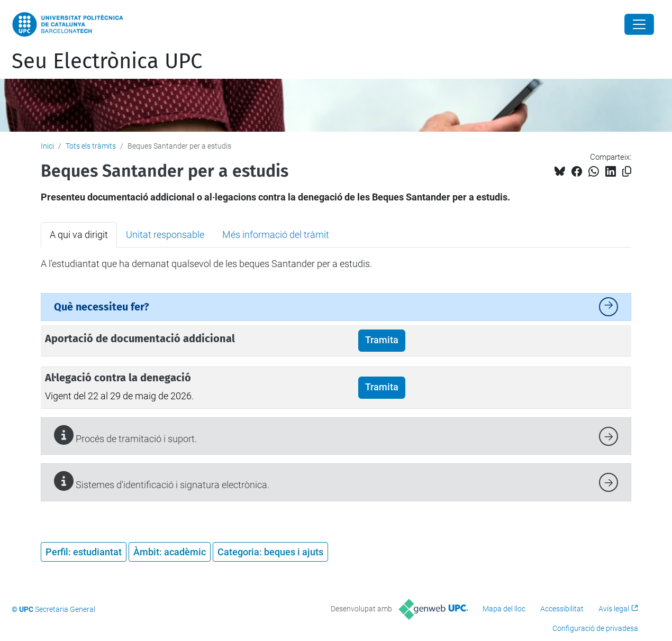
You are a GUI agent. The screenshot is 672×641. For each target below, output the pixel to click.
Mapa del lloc (504, 609)
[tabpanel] (336, 264)
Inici (47, 146)
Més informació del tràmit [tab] (276, 235)
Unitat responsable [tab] (165, 235)
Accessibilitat (562, 609)
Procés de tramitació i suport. (125, 435)
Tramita (382, 340)
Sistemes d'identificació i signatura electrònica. (162, 481)
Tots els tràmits (91, 146)
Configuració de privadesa (595, 628)
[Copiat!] (627, 172)
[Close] (639, 24)
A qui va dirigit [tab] (79, 235)
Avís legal (614, 609)
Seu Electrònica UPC (107, 61)
